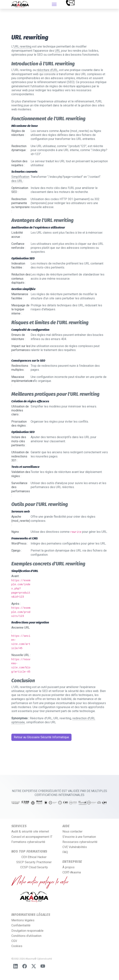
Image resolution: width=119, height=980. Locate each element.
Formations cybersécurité (28, 842)
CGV (14, 941)
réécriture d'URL (47, 70)
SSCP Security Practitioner (34, 862)
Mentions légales (23, 920)
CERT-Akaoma (72, 872)
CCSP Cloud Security (34, 867)
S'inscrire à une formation (79, 837)
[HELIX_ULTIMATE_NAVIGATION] (54, 4)
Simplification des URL (20, 179)
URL (58, 51)
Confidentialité (21, 925)
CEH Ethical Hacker (34, 857)
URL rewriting (23, 46)
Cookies (17, 946)
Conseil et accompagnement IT (32, 837)
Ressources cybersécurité (80, 842)
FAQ (65, 852)
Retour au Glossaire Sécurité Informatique (41, 737)
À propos (68, 867)
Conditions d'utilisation (26, 936)
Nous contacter (72, 831)
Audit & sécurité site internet (30, 831)
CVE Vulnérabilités (75, 847)
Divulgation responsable (27, 931)
